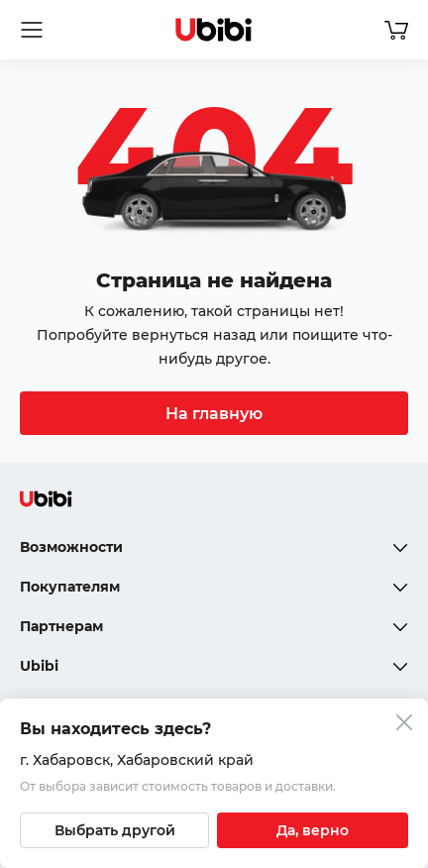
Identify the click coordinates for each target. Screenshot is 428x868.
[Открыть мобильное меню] (32, 30)
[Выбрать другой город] (114, 830)
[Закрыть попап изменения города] (404, 725)
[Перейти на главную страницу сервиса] (214, 30)
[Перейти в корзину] (396, 30)
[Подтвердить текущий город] (313, 830)
